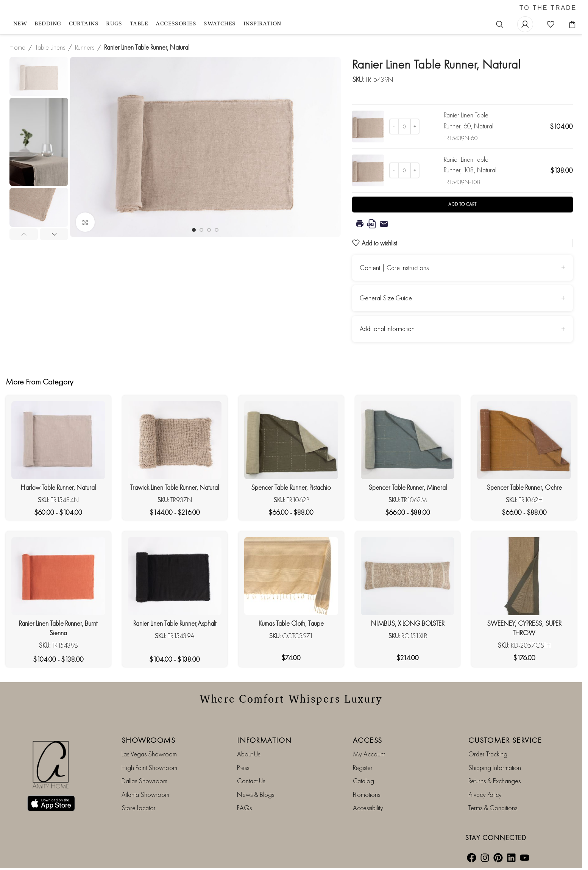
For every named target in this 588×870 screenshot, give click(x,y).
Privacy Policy (485, 794)
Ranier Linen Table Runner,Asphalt (175, 623)
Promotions (367, 794)
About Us (249, 754)
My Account (369, 754)
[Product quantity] (404, 127)
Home (17, 47)
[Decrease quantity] (394, 127)
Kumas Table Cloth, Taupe (291, 623)
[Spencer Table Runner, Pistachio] (291, 440)
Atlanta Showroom (145, 794)
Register (363, 768)
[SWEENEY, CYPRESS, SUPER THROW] (524, 576)
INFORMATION (264, 740)
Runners (85, 47)
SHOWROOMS (149, 740)
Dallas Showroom (144, 781)
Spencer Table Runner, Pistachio (291, 487)
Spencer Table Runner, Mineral (408, 487)
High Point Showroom (149, 768)
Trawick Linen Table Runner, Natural (175, 487)
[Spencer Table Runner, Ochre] (524, 440)
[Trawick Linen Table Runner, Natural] (175, 440)
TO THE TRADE (548, 8)
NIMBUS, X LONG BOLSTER (408, 623)
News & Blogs (256, 794)
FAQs (244, 808)
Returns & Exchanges (494, 781)
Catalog (363, 781)
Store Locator (139, 808)
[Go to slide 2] (201, 230)
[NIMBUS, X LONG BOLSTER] (408, 576)
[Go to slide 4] (217, 230)
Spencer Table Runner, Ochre (524, 487)
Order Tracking (488, 754)
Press (243, 768)
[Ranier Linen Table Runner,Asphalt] (175, 576)
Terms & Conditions (493, 808)
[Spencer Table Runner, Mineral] (408, 440)
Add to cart (462, 204)
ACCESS (368, 740)
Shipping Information (495, 768)
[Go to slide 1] (194, 230)
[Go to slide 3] (209, 230)
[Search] (500, 24)
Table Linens (50, 47)
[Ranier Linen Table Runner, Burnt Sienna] (58, 576)
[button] (24, 234)
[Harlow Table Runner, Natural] (58, 440)
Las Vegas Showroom (149, 754)
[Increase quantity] (415, 127)
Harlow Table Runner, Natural (58, 487)
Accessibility (368, 808)
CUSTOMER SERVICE (505, 740)
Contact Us (251, 781)
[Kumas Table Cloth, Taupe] (291, 576)
